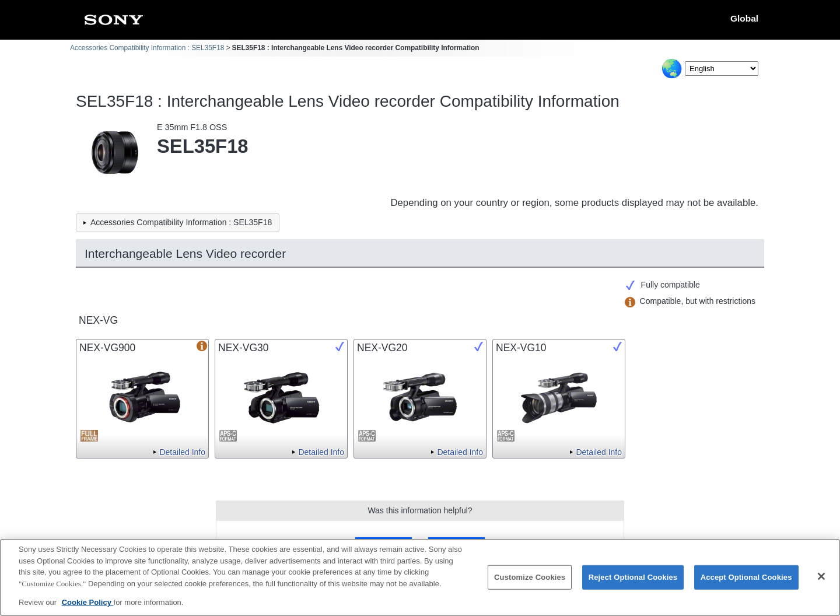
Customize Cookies (530, 584)
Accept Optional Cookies (746, 584)
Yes (384, 545)
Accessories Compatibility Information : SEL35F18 (147, 48)
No (456, 545)
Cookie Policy (88, 609)
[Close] (821, 583)
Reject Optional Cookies (633, 584)
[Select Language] (722, 69)
